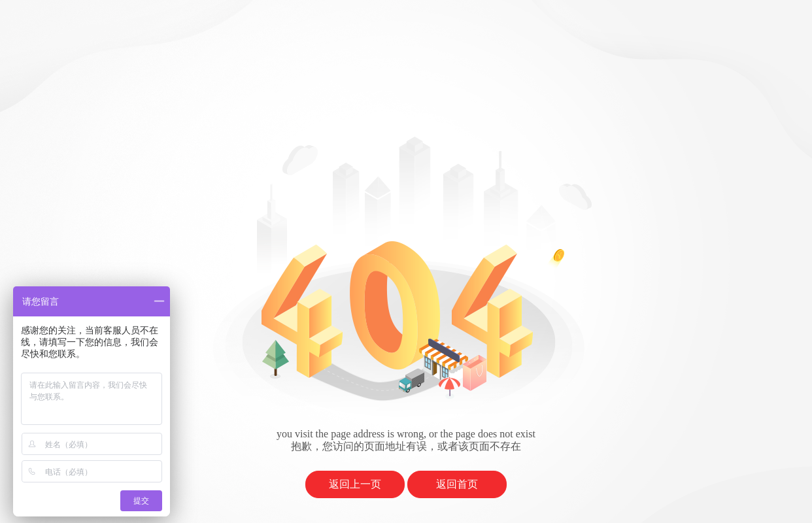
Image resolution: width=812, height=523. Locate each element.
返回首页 (457, 484)
